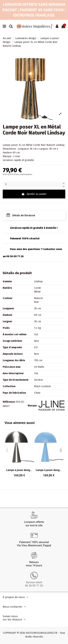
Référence (9, 402)
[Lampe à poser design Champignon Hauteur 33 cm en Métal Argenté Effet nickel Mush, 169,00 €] (19, 454)
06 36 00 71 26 (34, 586)
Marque (32, 406)
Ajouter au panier (34, 194)
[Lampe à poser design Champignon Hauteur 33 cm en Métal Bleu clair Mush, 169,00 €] (49, 454)
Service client (34, 582)
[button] (61, 450)
